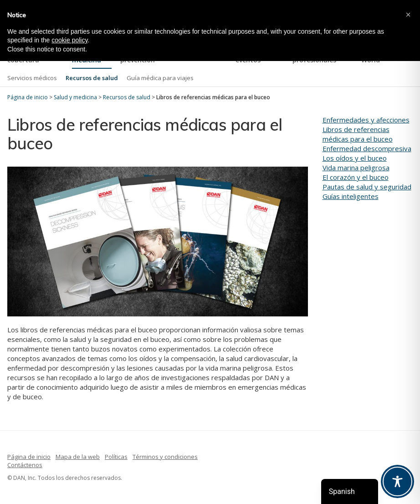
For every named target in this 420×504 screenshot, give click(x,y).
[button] (408, 15)
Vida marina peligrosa (356, 168)
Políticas (116, 457)
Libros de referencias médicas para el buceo (358, 134)
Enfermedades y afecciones (366, 120)
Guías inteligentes (351, 196)
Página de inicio (29, 457)
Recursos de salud (92, 78)
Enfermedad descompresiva (367, 148)
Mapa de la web (78, 457)
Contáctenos (25, 465)
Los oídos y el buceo (355, 158)
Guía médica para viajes (160, 78)
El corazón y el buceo (356, 177)
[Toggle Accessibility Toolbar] (397, 481)
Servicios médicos (32, 78)
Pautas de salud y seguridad (367, 187)
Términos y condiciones (165, 457)
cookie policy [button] (69, 40)
